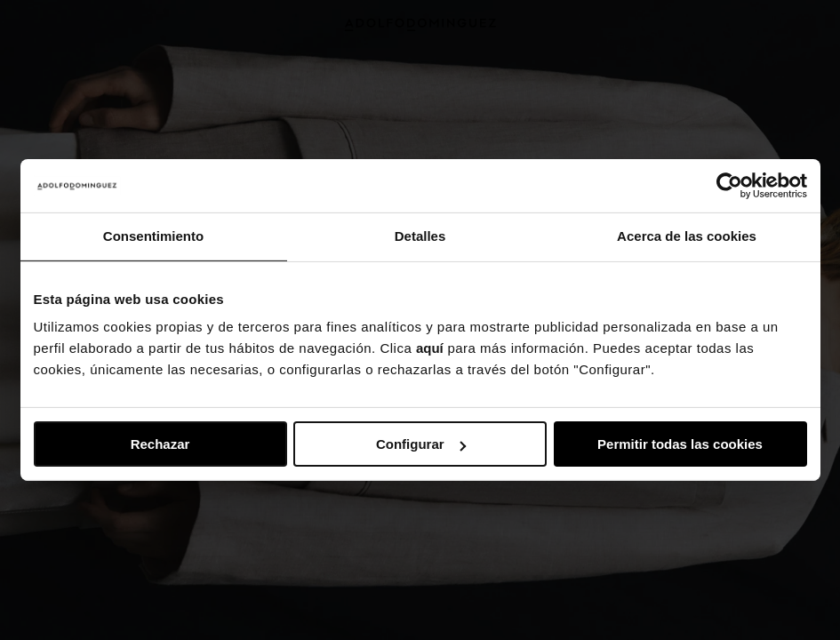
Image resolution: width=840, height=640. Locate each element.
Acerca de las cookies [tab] (687, 236)
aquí (430, 348)
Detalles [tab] (420, 236)
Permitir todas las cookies (680, 444)
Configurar (421, 444)
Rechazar (160, 444)
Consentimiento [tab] (153, 236)
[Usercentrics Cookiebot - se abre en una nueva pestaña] (729, 186)
